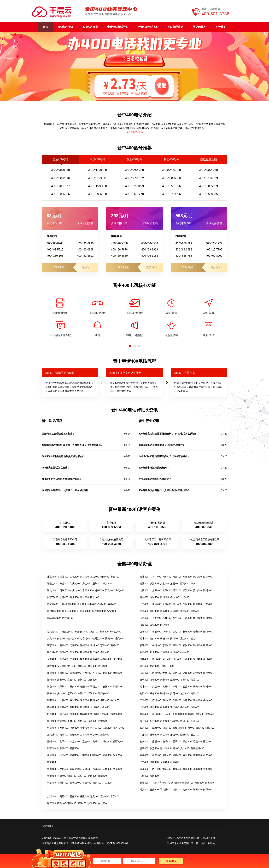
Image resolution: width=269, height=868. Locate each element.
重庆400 (51, 728)
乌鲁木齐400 (159, 783)
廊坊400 (84, 597)
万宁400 (144, 721)
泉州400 (197, 659)
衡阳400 (94, 700)
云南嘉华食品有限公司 (65, 539)
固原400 (97, 783)
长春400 (157, 618)
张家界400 (63, 707)
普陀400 (207, 632)
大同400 (167, 590)
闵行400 (175, 638)
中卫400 (107, 783)
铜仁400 (107, 741)
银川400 (64, 783)
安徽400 (51, 659)
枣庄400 (187, 673)
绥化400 (120, 638)
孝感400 (154, 693)
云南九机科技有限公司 (111, 539)
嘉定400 (195, 638)
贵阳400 (64, 741)
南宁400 (64, 714)
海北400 (177, 769)
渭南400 (197, 755)
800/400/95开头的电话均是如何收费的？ (63, 456)
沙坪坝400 (118, 728)
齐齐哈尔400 (81, 632)
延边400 (164, 625)
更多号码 (87, 267)
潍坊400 (144, 680)
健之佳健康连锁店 (204, 523)
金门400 (115, 796)
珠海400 (187, 700)
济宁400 (154, 680)
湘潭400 (84, 700)
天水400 (107, 769)
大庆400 (51, 638)
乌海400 (92, 604)
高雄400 (64, 796)
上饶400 (92, 680)
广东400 (144, 700)
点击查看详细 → (134, 132)
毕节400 (51, 748)
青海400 (144, 769)
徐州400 (84, 645)
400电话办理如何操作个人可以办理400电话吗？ (164, 490)
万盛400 (84, 735)
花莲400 (74, 796)
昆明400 (157, 741)
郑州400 (64, 687)
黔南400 (74, 748)
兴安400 (111, 611)
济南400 (157, 673)
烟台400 (207, 673)
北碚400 (74, 735)
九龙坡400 (53, 735)
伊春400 (62, 638)
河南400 (51, 687)
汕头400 (197, 700)
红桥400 (207, 577)
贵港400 (62, 721)
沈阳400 (157, 604)
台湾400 (51, 796)
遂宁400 (154, 735)
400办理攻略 (176, 27)
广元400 (144, 735)
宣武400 (94, 577)
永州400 (94, 707)
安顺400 (97, 741)
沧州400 (74, 597)
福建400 (144, 659)
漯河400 (92, 693)
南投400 (72, 803)
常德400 (51, 707)
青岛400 (167, 673)
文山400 (185, 748)
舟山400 (164, 652)
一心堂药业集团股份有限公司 (204, 539)
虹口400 (154, 638)
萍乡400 (87, 673)
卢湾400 (167, 632)
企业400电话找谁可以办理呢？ (155, 479)
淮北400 (117, 659)
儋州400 (200, 714)
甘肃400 (51, 769)
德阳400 (200, 728)
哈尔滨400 (68, 632)
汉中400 (144, 762)
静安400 (197, 632)
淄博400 (177, 673)
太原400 (157, 590)
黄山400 (72, 666)
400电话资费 (90, 27)
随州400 (195, 693)
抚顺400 (187, 604)
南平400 (144, 666)
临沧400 (154, 748)
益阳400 (74, 707)
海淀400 (64, 584)
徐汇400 (177, 632)
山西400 (144, 590)
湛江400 (154, 707)
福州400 (157, 659)
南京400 (64, 645)
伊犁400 (207, 790)
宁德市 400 (167, 666)
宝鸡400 (177, 755)
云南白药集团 (158, 523)
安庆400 (62, 666)
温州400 (177, 645)
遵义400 (87, 741)
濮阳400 (72, 693)
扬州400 (84, 652)
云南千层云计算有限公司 (158, 539)
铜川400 (167, 755)
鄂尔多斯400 (54, 611)
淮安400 (64, 652)
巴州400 (154, 790)
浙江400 (144, 645)
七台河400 (86, 638)
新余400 (107, 673)
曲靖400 (167, 741)
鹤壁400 (117, 687)
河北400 (197, 577)
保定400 (120, 590)
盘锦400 (185, 611)
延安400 (207, 755)
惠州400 (185, 707)
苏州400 (105, 645)
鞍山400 (177, 604)
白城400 (154, 625)
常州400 (94, 645)
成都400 (157, 728)
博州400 (144, 790)
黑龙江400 (53, 632)
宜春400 (72, 680)
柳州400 (74, 714)
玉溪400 (177, 741)
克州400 (177, 790)
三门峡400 (104, 693)
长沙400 (64, 700)
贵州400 (51, 741)
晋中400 (144, 597)
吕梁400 (185, 597)
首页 (46, 27)
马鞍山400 (106, 659)
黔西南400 (118, 741)
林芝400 (51, 762)
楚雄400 (164, 748)
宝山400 (185, 638)
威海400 (175, 680)
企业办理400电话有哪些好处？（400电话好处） (164, 456)
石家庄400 (65, 590)
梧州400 (94, 714)
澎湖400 (82, 803)
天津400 (144, 577)
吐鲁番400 (188, 783)
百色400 (82, 721)
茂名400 (164, 707)
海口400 (157, 714)
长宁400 (187, 632)
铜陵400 (51, 666)
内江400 (164, 735)
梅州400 (195, 707)
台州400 (175, 652)
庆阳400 (82, 776)
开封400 (74, 687)
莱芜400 (195, 680)
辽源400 (187, 618)
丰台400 (115, 577)
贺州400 (92, 721)
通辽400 (112, 604)
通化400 (197, 618)
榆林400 (154, 762)
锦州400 (144, 611)
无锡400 (74, 645)
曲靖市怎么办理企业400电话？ (58, 434)
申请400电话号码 (118, 27)
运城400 (154, 597)
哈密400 (199, 783)
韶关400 (167, 700)
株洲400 (74, 700)
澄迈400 (185, 721)
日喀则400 (96, 755)
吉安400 (62, 680)
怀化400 (105, 707)
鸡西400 (94, 632)
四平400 (177, 618)
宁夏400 (51, 783)
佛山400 (207, 700)
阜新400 (164, 611)
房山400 (87, 584)
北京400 (51, 577)
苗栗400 (62, 803)
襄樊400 (197, 687)
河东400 (167, 577)
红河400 (175, 748)
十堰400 (177, 687)
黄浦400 (157, 632)
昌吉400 (209, 783)
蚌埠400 (84, 659)
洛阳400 (84, 687)
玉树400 (144, 776)
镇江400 (94, 652)
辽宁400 (144, 604)
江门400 (144, 707)
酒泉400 (72, 776)
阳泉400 (177, 590)
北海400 (105, 714)
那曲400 (107, 755)
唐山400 (77, 590)
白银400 (97, 769)
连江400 (51, 803)
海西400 (154, 776)
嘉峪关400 (75, 769)
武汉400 (157, 687)
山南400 (84, 755)
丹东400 (207, 604)
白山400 (207, 618)
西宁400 (157, 769)
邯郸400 (99, 590)
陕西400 (144, 755)
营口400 (154, 611)
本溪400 (197, 604)
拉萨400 (64, 755)
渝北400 (105, 735)
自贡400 (167, 728)
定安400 (164, 721)
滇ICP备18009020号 (117, 843)
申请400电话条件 (148, 27)
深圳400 (177, 700)
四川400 (144, 728)
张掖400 (51, 776)
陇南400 (102, 776)
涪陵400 (74, 728)
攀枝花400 (178, 728)
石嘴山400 (75, 783)
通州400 (97, 584)
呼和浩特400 (69, 604)
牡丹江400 (98, 638)
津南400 (195, 584)
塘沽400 (144, 584)
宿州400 (102, 666)
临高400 (195, 721)
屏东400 (92, 803)
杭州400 (157, 645)
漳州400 (207, 659)
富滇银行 (111, 523)
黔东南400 (63, 748)
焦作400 (62, 693)
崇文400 (84, 577)
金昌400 (87, 769)
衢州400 (154, 652)
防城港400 (116, 714)
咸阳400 (187, 755)
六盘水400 (75, 741)
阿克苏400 (166, 790)
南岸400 (64, 735)
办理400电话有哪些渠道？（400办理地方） (162, 445)
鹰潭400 (117, 673)
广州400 (157, 700)
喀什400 (187, 790)
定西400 (92, 776)
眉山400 (195, 735)
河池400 (102, 721)
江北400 (107, 728)
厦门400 (167, 659)
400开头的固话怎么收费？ (56, 468)
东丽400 (175, 584)
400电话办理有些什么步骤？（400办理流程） (66, 490)
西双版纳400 (197, 748)
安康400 (164, 762)
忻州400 (164, 597)
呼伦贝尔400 (69, 611)
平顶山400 (96, 687)
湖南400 (51, 700)
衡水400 (94, 597)
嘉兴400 (187, 645)
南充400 (185, 735)
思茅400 (144, 748)
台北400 (102, 803)
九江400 (97, 673)
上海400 (144, 632)
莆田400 (177, 659)
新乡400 (51, 693)
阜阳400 (92, 666)
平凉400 (62, 776)
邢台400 (110, 590)
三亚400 (167, 714)
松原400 (144, 625)
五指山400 (178, 714)
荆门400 (144, 693)
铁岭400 (195, 611)
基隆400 (84, 796)
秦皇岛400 (88, 590)
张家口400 (53, 597)
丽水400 (185, 652)
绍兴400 (207, 645)
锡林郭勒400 (54, 618)
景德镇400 (75, 673)
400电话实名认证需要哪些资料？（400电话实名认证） (168, 434)
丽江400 (207, 741)
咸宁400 (185, 693)
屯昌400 (175, 721)
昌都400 (74, 755)
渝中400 (84, 728)
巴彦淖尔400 (84, 611)
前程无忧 (65, 523)
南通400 (115, 645)
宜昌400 (187, 687)
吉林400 (144, 618)
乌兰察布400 (99, 611)
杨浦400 (164, 638)
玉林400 (72, 721)
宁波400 (167, 645)
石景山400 (53, 584)
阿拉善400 (68, 618)
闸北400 (144, 638)
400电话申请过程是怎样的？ (154, 468)
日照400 (185, 680)
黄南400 (187, 769)
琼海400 (189, 714)
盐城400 (74, 652)
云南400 (144, 741)
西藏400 (51, 755)
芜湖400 (74, 659)
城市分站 (91, 843)
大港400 (164, 584)
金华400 (144, 652)
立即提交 (171, 861)
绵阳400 (210, 728)
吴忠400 (87, 783)
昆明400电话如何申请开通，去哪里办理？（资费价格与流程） (73, 445)
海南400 (144, 714)
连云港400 (53, 652)
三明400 (187, 659)
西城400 (74, 577)
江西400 (51, 673)
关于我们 (221, 27)
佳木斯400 (73, 638)
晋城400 (197, 590)
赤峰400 (102, 604)
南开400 (187, 577)
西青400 (185, 584)
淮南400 (94, 659)
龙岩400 (154, 666)
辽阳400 (175, 611)
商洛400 (175, 762)
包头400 (81, 604)
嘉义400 (94, 796)
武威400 (117, 769)
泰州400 (105, 652)
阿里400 (117, 755)
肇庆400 (175, 707)
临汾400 (175, 597)
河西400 (177, 577)
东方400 (154, 721)
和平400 (157, 577)
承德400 (64, 597)
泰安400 (164, 680)
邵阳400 (105, 700)
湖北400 (144, 687)
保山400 (187, 741)
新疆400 (144, 783)
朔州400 (207, 590)
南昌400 (64, 673)
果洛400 (207, 769)
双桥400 (94, 735)
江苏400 (51, 645)
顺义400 (107, 584)
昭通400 (197, 741)
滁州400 (82, 666)
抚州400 (82, 680)
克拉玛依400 (174, 783)
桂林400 (84, 714)
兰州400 (64, 769)
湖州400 (197, 645)
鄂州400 (207, 687)
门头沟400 (75, 584)
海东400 (167, 769)
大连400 (167, 604)
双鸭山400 (116, 632)
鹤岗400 (104, 632)
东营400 (197, 673)
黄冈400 (175, 693)
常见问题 (199, 27)
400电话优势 (65, 27)
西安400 (157, 755)
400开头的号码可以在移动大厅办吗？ (62, 479)
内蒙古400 (53, 604)
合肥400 (64, 659)
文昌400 (210, 714)
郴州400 (84, 707)
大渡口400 (96, 728)
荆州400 (164, 693)
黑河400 (110, 638)
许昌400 (82, 693)
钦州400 (51, 721)
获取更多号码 (209, 159)
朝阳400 (105, 577)
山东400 (144, 673)
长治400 (187, 590)
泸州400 (189, 728)
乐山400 (175, 735)
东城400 (64, 577)
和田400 (197, 790)
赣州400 (51, 680)
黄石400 (167, 687)
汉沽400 (154, 584)
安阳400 (107, 687)
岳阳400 (115, 700)
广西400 (51, 714)
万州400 (64, 728)
